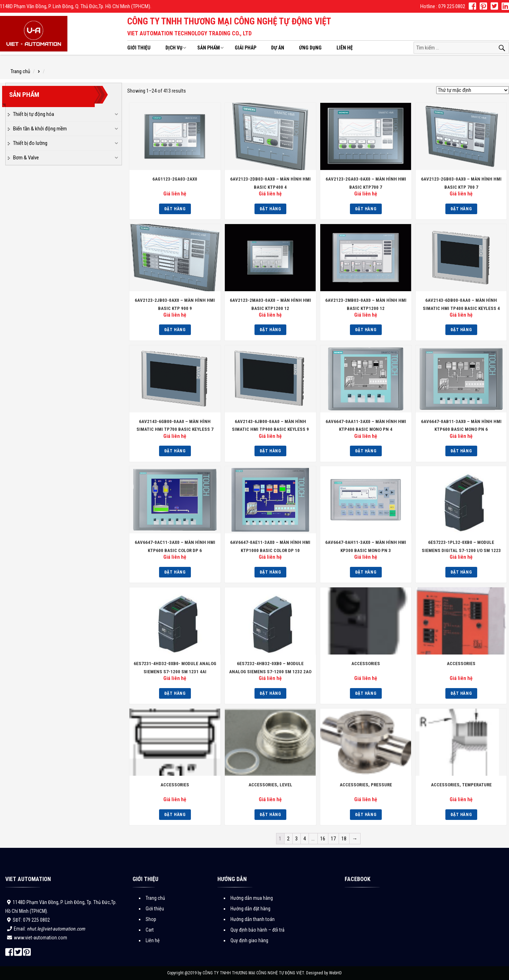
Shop (151, 919)
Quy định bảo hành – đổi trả (258, 930)
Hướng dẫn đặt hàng (250, 909)
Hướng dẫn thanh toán (253, 919)
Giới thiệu (139, 48)
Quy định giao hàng (249, 940)
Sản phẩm (209, 48)
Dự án (278, 48)
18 (344, 839)
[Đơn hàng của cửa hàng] (473, 90)
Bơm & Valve (26, 158)
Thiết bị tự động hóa (34, 114)
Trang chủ (20, 71)
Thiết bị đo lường (30, 143)
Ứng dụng (310, 48)
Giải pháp (245, 48)
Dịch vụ (174, 48)
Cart (150, 930)
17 (333, 839)
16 (323, 839)
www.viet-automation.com (40, 938)
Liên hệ (345, 48)
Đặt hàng (175, 209)
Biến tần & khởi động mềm (40, 129)
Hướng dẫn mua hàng (252, 898)
